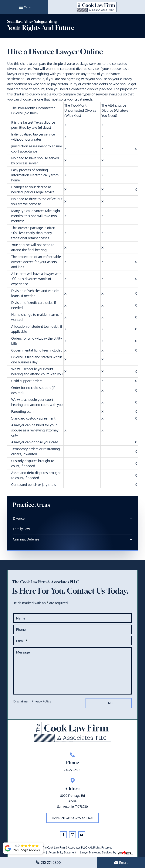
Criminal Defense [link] (26, 539)
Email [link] (123, 863)
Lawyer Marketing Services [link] (96, 852)
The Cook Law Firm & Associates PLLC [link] (65, 847)
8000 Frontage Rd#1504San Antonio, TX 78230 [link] (72, 801)
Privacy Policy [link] (41, 701)
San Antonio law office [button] (72, 818)
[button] (24, 7)
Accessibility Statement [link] (62, 852)
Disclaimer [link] (21, 701)
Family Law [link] (21, 529)
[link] (97, 7)
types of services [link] (95, 94)
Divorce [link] (19, 518)
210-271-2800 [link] (51, 863)
